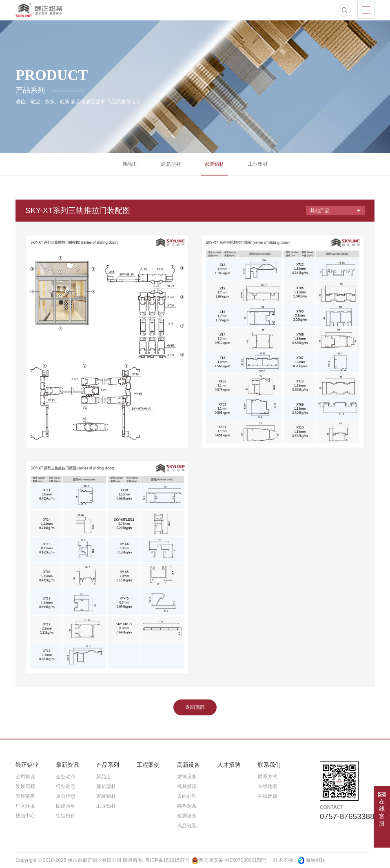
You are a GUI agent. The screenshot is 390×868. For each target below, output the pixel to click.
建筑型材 (171, 164)
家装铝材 (214, 164)
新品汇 (130, 164)
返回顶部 (195, 707)
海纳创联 (315, 860)
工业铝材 (258, 164)
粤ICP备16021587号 (167, 860)
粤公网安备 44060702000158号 (229, 861)
